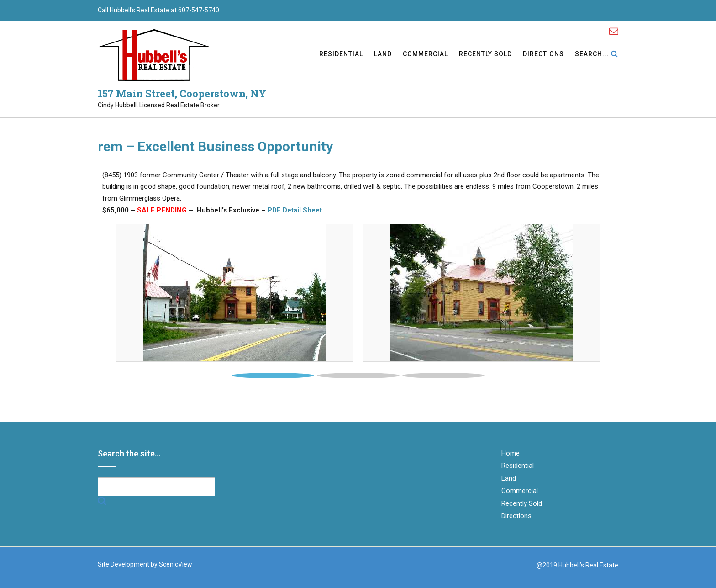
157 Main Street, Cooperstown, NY (182, 94)
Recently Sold (485, 55)
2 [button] (358, 376)
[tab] (273, 373)
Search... (597, 54)
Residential (341, 55)
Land (383, 55)
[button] (144, 293)
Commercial (425, 55)
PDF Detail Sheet (295, 210)
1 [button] (273, 376)
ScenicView (176, 564)
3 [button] (444, 376)
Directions (543, 55)
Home (511, 453)
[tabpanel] (235, 293)
